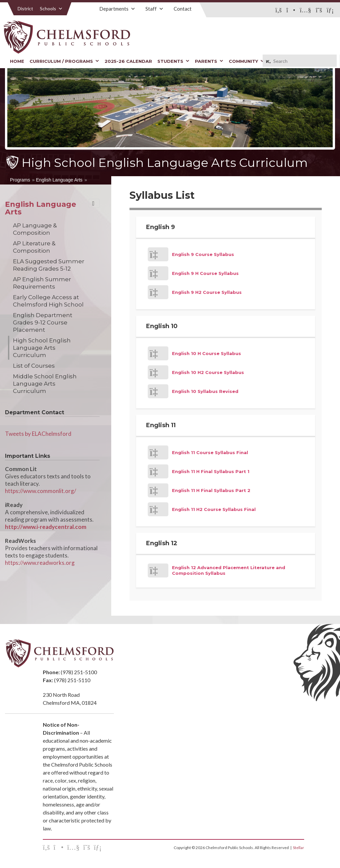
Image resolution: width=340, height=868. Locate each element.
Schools (51, 8)
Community (247, 61)
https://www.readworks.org (40, 563)
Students (173, 61)
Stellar (298, 848)
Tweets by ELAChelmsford (38, 434)
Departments (117, 9)
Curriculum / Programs (64, 61)
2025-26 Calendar (128, 61)
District (25, 8)
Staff (155, 9)
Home (17, 61)
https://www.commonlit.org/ (41, 491)
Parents (209, 61)
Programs (20, 180)
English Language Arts (59, 180)
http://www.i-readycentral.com (46, 527)
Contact (183, 9)
